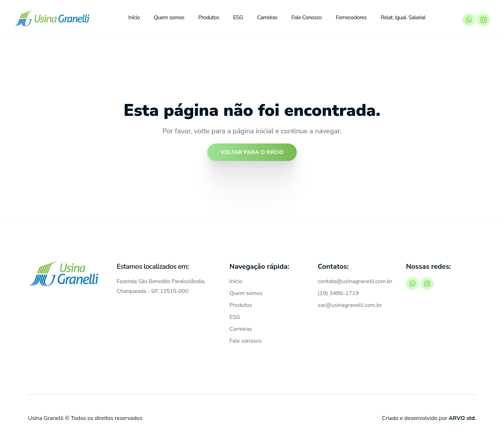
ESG (238, 17)
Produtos (209, 17)
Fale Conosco (307, 17)
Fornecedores (351, 17)
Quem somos (169, 17)
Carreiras (267, 17)
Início (134, 17)
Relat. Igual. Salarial (403, 17)
